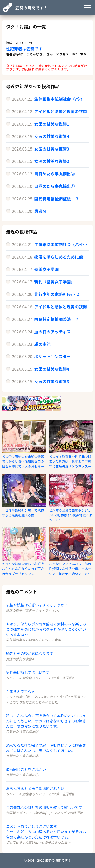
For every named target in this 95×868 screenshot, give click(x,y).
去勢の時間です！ (31, 8)
